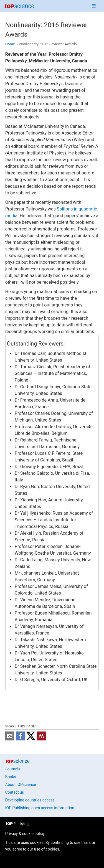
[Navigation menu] (94, 6)
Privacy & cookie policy (25, 834)
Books (11, 777)
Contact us (15, 792)
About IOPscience (21, 785)
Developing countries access (30, 800)
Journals (13, 769)
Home (10, 44)
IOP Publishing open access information (40, 808)
